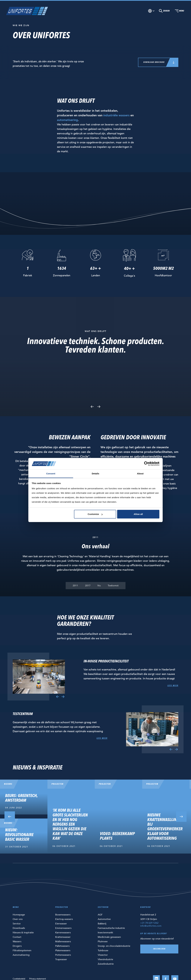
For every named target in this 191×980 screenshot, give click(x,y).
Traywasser (61, 959)
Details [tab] (95, 474)
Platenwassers (63, 950)
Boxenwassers (63, 915)
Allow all (138, 514)
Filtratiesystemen (22, 950)
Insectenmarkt (105, 933)
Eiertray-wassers (64, 919)
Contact (17, 937)
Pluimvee (103, 942)
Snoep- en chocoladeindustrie (114, 946)
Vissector (103, 955)
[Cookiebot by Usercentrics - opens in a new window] (146, 464)
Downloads (19, 928)
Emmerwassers (63, 928)
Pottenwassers (63, 955)
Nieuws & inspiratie (23, 933)
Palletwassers (62, 946)
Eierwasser (61, 924)
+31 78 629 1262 (149, 923)
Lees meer (173, 686)
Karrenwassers (63, 933)
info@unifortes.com (151, 926)
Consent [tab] (51, 474)
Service (17, 924)
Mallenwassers (63, 942)
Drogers (17, 946)
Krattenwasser (63, 937)
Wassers (17, 942)
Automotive (104, 919)
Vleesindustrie (105, 959)
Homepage (19, 915)
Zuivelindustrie (106, 964)
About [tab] (140, 474)
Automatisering (21, 955)
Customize (95, 514)
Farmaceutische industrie (111, 928)
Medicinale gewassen (109, 937)
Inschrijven (159, 949)
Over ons (18, 919)
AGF (100, 915)
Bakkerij (102, 924)
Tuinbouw (103, 950)
